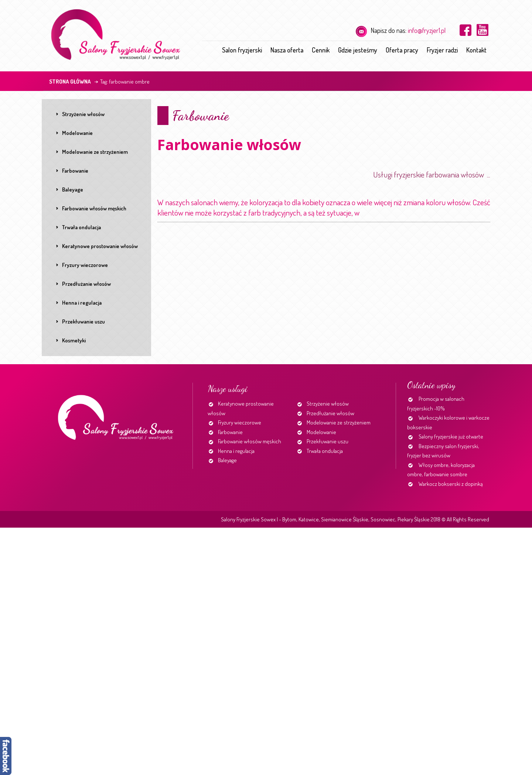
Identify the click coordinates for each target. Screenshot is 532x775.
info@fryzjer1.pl (427, 30)
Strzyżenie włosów (328, 404)
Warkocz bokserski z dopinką (451, 484)
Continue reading (362, 215)
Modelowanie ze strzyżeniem (339, 422)
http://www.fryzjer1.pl (489, 177)
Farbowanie (200, 116)
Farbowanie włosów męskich (250, 441)
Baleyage (227, 460)
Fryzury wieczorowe (240, 422)
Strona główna (70, 82)
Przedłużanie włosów (330, 413)
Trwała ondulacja (325, 451)
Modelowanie (321, 432)
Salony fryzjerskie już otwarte (451, 436)
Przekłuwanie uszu (328, 441)
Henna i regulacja (236, 451)
